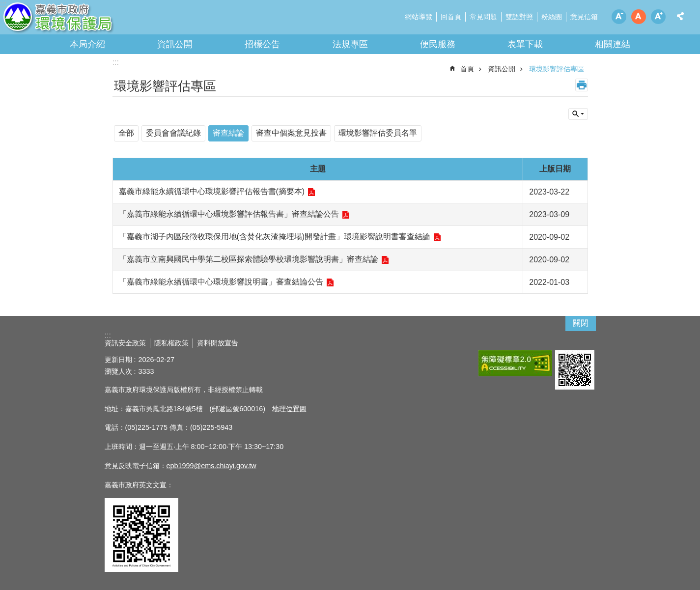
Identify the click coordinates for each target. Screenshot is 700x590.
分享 (680, 16)
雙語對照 (519, 17)
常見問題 (483, 17)
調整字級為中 (639, 17)
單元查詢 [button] (578, 114)
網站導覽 (419, 17)
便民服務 (438, 44)
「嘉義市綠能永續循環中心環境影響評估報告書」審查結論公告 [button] (229, 214)
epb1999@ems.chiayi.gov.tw (211, 466)
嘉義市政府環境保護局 (86, 20)
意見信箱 (584, 17)
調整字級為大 (658, 17)
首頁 (467, 69)
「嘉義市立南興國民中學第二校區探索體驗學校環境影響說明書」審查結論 (249, 259)
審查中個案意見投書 (291, 133)
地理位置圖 (289, 409)
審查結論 (228, 133)
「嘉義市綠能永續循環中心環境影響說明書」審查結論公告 (221, 282)
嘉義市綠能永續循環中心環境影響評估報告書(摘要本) (212, 191)
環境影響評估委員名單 (378, 133)
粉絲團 (552, 17)
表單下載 (525, 44)
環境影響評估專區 (557, 69)
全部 (126, 133)
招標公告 (262, 44)
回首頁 (451, 17)
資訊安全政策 (125, 343)
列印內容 (582, 85)
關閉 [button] (581, 323)
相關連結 (613, 44)
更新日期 (118, 360)
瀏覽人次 (118, 371)
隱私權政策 (171, 343)
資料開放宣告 (218, 343)
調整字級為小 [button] (619, 17)
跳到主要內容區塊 (5, 5)
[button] (515, 363)
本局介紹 (87, 44)
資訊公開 (175, 44)
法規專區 (350, 44)
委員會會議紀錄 (173, 133)
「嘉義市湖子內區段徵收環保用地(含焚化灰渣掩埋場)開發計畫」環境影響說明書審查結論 (275, 237)
